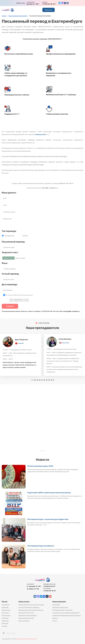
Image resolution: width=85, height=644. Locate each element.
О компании (56, 605)
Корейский (5, 621)
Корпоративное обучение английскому (31, 610)
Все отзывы (42, 451)
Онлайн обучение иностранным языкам (31, 605)
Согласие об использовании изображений (66, 613)
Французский (6, 610)
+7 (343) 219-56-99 (49, 586)
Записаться (48, 10)
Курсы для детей (24, 621)
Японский (5, 623)
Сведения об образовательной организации (66, 615)
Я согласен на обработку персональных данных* (20, 295)
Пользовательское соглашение (62, 610)
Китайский (5, 618)
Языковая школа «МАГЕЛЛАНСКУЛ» (26, 639)
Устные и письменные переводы (29, 607)
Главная (4, 16)
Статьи (55, 621)
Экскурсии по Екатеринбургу (28, 615)
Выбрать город (21, 3)
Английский (5, 605)
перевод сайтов (41, 134)
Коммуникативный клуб (26, 618)
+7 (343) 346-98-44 (48, 4)
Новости (55, 618)
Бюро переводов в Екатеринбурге (18, 16)
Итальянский (6, 615)
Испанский (5, 613)
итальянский (65, 343)
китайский (21, 343)
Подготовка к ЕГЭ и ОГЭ (26, 613)
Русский (4, 626)
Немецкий (5, 607)
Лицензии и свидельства (60, 607)
